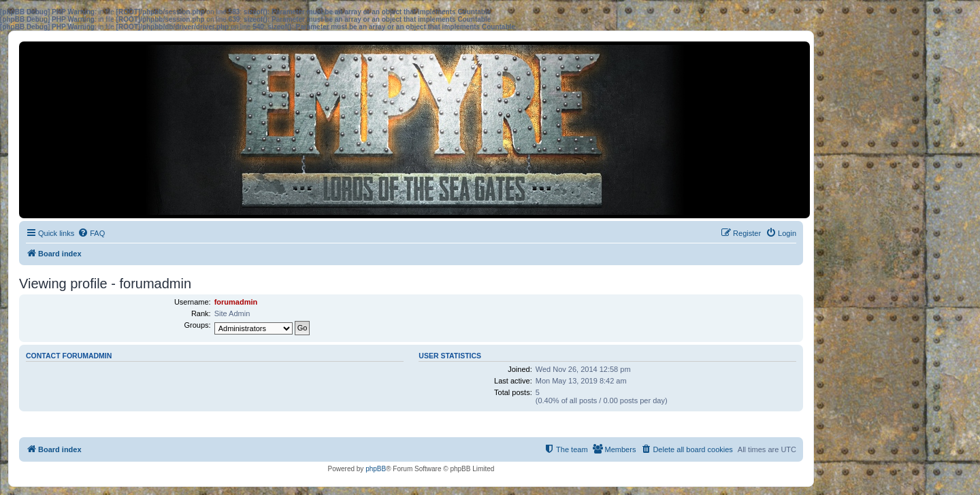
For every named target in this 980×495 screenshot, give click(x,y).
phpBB (376, 469)
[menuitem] (91, 233)
